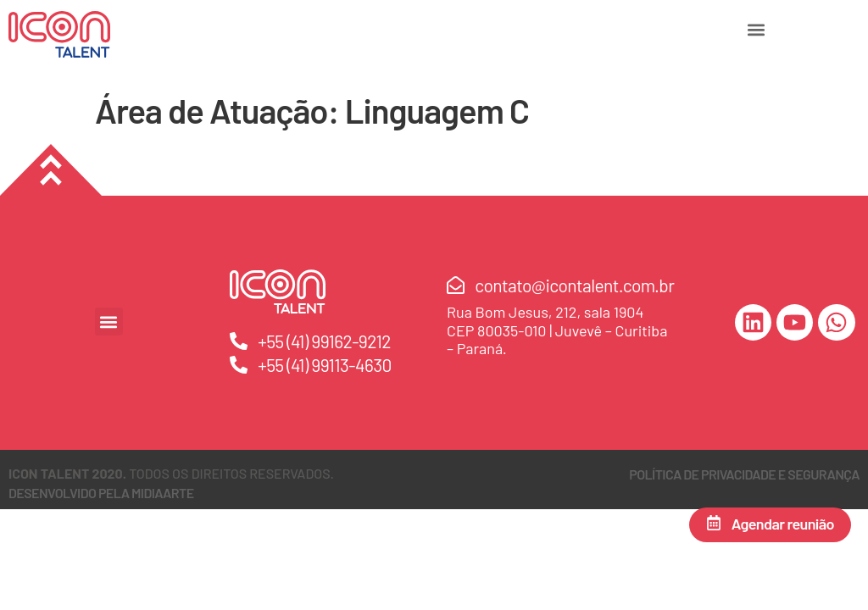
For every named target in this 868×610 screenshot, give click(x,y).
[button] (756, 29)
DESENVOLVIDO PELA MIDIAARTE (101, 493)
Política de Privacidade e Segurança (744, 474)
